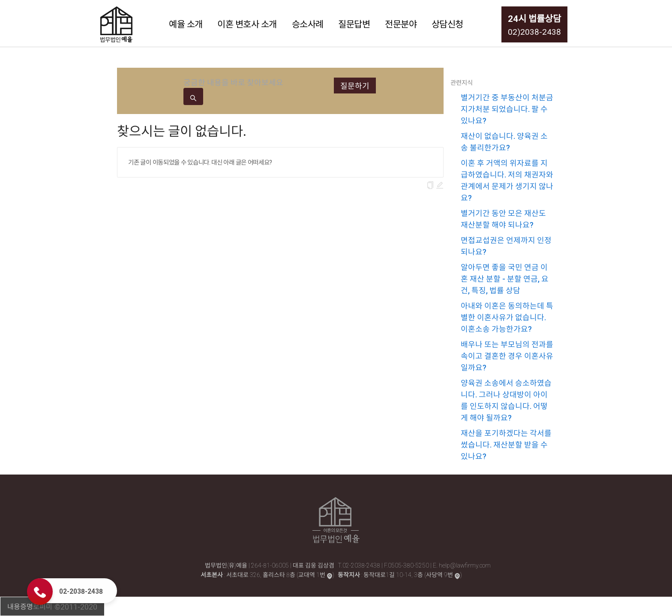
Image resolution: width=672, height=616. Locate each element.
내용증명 (20, 606)
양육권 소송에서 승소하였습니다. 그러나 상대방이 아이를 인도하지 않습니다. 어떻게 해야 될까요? (506, 400)
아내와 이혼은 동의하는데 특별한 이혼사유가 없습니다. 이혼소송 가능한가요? (507, 317)
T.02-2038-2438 (360, 565)
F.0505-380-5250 (407, 565)
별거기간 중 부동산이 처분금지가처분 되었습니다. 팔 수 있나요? (507, 109)
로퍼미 (43, 606)
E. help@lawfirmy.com (462, 565)
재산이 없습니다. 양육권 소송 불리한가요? (504, 141)
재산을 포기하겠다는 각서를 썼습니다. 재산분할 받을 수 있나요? (506, 444)
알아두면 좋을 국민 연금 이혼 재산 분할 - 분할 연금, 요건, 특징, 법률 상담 (505, 278)
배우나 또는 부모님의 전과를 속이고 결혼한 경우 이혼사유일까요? (507, 356)
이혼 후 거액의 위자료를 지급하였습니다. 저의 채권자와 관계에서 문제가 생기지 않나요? (507, 180)
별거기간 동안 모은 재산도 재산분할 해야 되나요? (503, 219)
